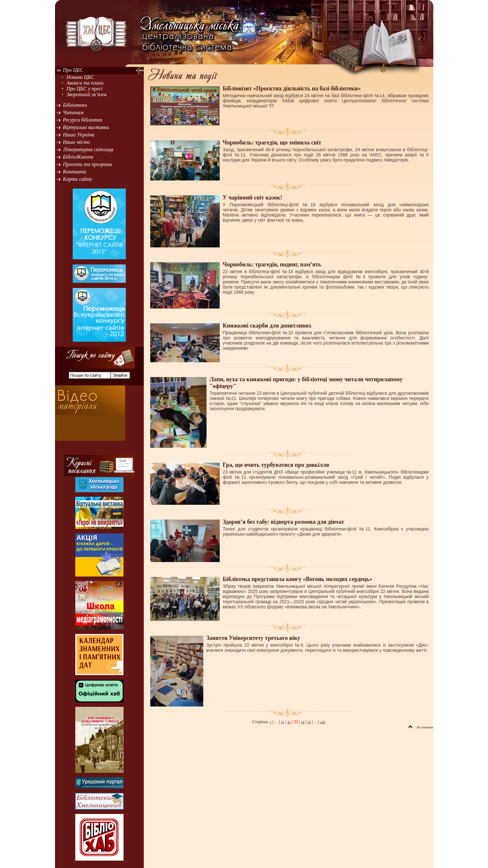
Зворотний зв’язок (87, 94)
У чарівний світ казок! (252, 198)
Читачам (73, 112)
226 (322, 722)
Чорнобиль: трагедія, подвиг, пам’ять (272, 264)
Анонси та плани (85, 83)
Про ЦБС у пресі (84, 89)
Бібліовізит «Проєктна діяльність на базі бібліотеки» (292, 88)
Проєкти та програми (88, 164)
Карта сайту (78, 179)
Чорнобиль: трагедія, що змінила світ (272, 143)
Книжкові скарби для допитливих (267, 326)
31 (282, 722)
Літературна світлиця (88, 149)
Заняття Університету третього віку (253, 638)
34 (303, 722)
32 (289, 722)
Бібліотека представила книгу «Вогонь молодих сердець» (297, 579)
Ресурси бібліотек (83, 120)
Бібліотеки (75, 105)
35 (309, 722)
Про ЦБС (73, 70)
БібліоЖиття (78, 157)
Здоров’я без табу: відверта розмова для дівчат (283, 522)
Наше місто (77, 142)
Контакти (75, 172)
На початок (421, 727)
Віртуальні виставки (86, 127)
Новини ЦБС (80, 77)
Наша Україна (79, 135)
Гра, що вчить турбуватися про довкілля (276, 465)
